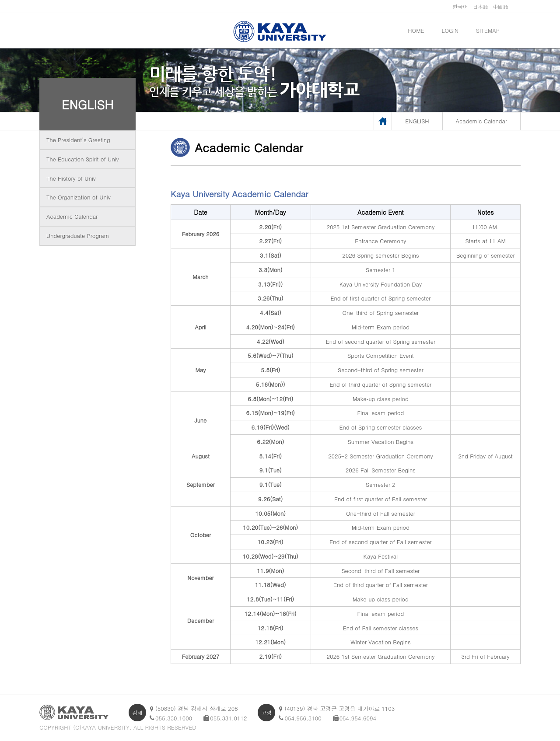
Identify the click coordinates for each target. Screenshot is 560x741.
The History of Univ (71, 178)
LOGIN (450, 30)
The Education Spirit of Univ (83, 159)
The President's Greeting (78, 140)
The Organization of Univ (79, 197)
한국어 (460, 6)
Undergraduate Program (78, 236)
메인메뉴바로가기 (0, 0)
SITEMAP (488, 30)
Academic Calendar (72, 216)
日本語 (480, 6)
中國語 (500, 6)
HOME (416, 30)
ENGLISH (88, 104)
